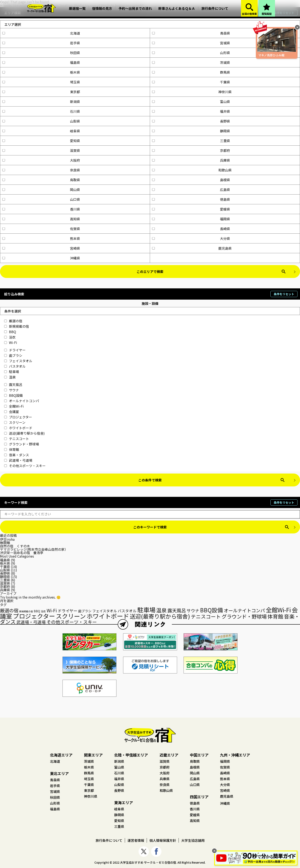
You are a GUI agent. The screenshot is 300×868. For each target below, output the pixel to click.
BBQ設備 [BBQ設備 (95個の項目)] (211, 610)
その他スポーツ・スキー (25, 466)
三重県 (191, 141)
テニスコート (17, 439)
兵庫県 (191, 160)
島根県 (191, 180)
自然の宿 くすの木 (15, 546)
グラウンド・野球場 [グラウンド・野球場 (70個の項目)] (244, 616)
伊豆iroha (7, 539)
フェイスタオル (18, 361)
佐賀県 (41, 229)
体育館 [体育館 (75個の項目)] (275, 616)
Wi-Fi (11, 342)
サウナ (12, 390)
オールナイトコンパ (22, 401)
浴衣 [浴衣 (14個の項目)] (43, 611)
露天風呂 (13, 384)
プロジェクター (18, 417)
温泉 (10, 377)
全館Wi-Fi (14, 406)
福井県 (191, 111)
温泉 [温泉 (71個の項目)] (161, 610)
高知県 (41, 219)
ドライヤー (15, 350)
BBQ (10, 332)
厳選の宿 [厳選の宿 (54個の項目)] (9, 610)
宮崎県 (41, 248)
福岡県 (191, 219)
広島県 (191, 190)
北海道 (41, 33)
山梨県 (41, 121)
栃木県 (41, 72)
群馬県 (191, 72)
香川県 (41, 209)
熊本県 (41, 238)
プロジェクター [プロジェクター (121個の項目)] (34, 616)
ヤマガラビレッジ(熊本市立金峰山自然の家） (34, 549)
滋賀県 (41, 150)
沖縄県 (41, 258)
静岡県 (191, 131)
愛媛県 (191, 209)
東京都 (41, 92)
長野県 (191, 121)
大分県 (191, 238)
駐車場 (12, 372)
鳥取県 (41, 180)
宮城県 (191, 43)
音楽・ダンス (17, 455)
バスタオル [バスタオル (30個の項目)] (127, 611)
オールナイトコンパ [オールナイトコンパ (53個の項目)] (244, 610)
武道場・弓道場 (18, 460)
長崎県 (191, 229)
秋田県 (41, 53)
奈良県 (41, 170)
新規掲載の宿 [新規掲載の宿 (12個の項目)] (26, 611)
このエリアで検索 (150, 272)
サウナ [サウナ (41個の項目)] (193, 611)
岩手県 (41, 43)
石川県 (41, 111)
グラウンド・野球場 (22, 444)
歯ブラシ (13, 355)
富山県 (191, 102)
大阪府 (41, 160)
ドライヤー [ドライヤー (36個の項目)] (67, 611)
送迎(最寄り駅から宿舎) (24, 433)
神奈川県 (192, 92)
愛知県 (41, 141)
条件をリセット (284, 294)
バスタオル (15, 366)
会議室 (12, 412)
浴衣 (10, 337)
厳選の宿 (13, 321)
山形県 (191, 53)
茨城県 (191, 62)
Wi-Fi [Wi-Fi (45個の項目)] (52, 610)
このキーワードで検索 (150, 527)
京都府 (191, 150)
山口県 (41, 199)
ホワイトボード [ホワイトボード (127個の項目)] (108, 616)
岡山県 (41, 190)
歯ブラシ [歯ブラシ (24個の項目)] (85, 611)
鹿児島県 (192, 248)
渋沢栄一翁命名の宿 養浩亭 (22, 553)
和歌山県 (192, 170)
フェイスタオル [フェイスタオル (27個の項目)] (105, 611)
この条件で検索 (150, 480)
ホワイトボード (18, 428)
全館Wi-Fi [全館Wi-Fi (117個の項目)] (278, 610)
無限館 (5, 543)
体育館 (12, 449)
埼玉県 (41, 82)
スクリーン (15, 422)
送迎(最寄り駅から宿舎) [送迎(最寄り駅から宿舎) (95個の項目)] (160, 616)
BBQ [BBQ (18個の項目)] (37, 611)
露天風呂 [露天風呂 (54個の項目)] (177, 610)
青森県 (191, 33)
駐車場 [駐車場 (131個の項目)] (146, 610)
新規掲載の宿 (17, 326)
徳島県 (191, 199)
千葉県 (191, 82)
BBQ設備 (13, 395)
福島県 (41, 62)
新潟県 (41, 102)
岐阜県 (41, 131)
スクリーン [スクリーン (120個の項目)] (71, 616)
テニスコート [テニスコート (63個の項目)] (206, 616)
